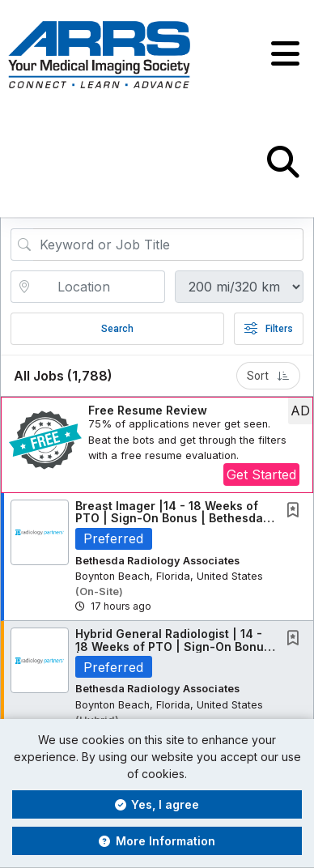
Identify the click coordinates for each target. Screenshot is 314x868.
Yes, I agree (157, 804)
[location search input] (99, 287)
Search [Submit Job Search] (117, 329)
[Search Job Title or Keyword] (168, 245)
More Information (157, 841)
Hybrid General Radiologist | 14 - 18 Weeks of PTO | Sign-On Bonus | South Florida (173, 646)
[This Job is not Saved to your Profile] (296, 511)
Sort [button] (268, 376)
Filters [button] (269, 329)
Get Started (261, 474)
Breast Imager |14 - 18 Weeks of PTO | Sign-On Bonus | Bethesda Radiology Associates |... (169, 518)
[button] (285, 54)
